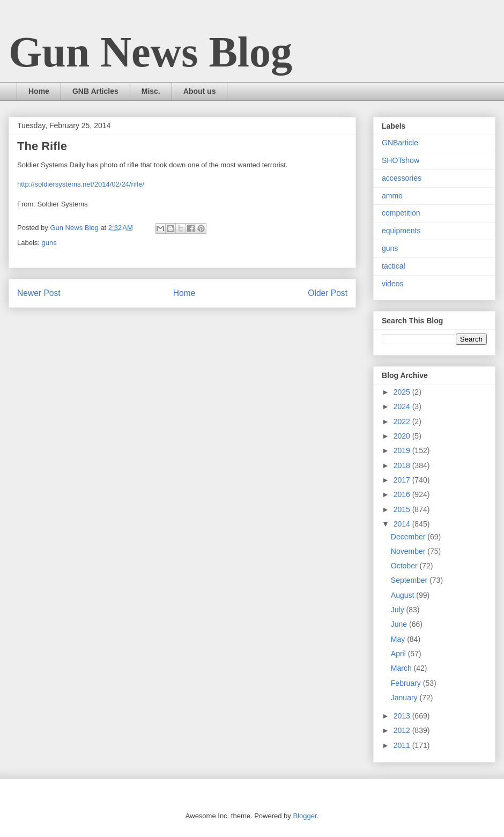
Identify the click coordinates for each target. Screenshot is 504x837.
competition (401, 213)
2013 (403, 716)
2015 (403, 509)
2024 (403, 406)
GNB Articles (95, 91)
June (400, 624)
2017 (403, 480)
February (407, 683)
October (405, 566)
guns (49, 243)
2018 (403, 465)
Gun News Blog (150, 52)
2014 (403, 524)
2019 (403, 450)
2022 (403, 421)
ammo (392, 196)
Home (39, 91)
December (409, 537)
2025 (403, 392)
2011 (403, 745)
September (410, 580)
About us (200, 91)
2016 (403, 494)
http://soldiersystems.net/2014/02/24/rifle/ (81, 184)
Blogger (305, 816)
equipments (401, 231)
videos (392, 284)
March (402, 668)
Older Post (328, 293)
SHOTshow (401, 160)
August (403, 595)
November (409, 551)
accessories (402, 178)
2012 (403, 730)
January (405, 698)
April (399, 654)
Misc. (151, 91)
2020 (403, 436)
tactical (394, 266)
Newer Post (39, 293)
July (399, 610)
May (399, 639)
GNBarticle (400, 143)
